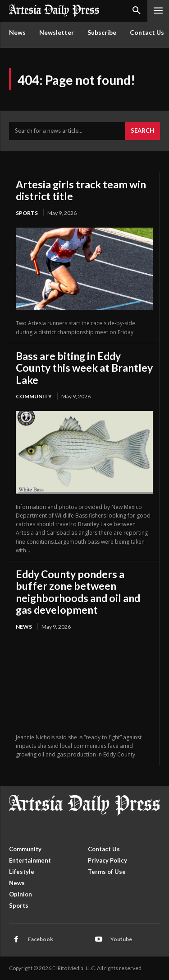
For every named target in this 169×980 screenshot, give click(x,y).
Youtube (121, 939)
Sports (27, 213)
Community (34, 396)
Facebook (41, 939)
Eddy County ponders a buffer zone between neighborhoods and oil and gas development (78, 592)
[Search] (142, 131)
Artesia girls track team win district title (81, 190)
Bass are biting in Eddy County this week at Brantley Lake (84, 368)
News (24, 627)
